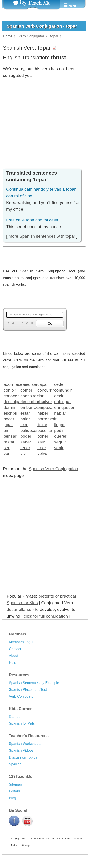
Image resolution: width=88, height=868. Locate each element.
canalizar (27, 384)
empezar (44, 407)
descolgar (11, 401)
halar (25, 419)
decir (59, 396)
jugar (8, 424)
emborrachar (27, 407)
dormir (10, 407)
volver (43, 453)
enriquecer (61, 407)
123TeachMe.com (41, 839)
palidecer (27, 430)
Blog (12, 798)
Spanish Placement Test (28, 690)
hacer (9, 419)
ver (7, 453)
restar (9, 442)
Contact (15, 649)
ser (7, 448)
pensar (10, 436)
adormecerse (11, 384)
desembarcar (27, 401)
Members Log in (22, 642)
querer (60, 436)
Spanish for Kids (22, 603)
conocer (11, 396)
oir (6, 430)
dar (40, 396)
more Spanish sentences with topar (42, 236)
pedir (59, 430)
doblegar (61, 401)
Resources (19, 675)
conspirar (27, 396)
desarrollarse (19, 609)
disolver (44, 401)
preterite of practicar (57, 596)
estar (25, 413)
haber (43, 413)
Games (15, 717)
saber (26, 442)
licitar (42, 424)
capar (43, 384)
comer (26, 390)
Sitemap (15, 784)
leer (24, 424)
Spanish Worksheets (25, 744)
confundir (61, 390)
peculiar (44, 430)
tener (25, 448)
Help (13, 663)
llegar (59, 424)
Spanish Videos (21, 751)
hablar (60, 413)
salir (41, 442)
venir (59, 448)
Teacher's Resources (29, 736)
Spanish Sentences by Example (34, 683)
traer (42, 448)
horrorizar (44, 419)
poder (26, 436)
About (14, 656)
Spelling (15, 764)
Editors (14, 791)
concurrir (44, 390)
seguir (60, 442)
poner (43, 436)
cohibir (10, 390)
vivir (24, 453)
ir (55, 419)
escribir (10, 413)
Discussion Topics (23, 757)
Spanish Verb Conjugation (53, 469)
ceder (60, 384)
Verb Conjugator (22, 696)
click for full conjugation (46, 616)
